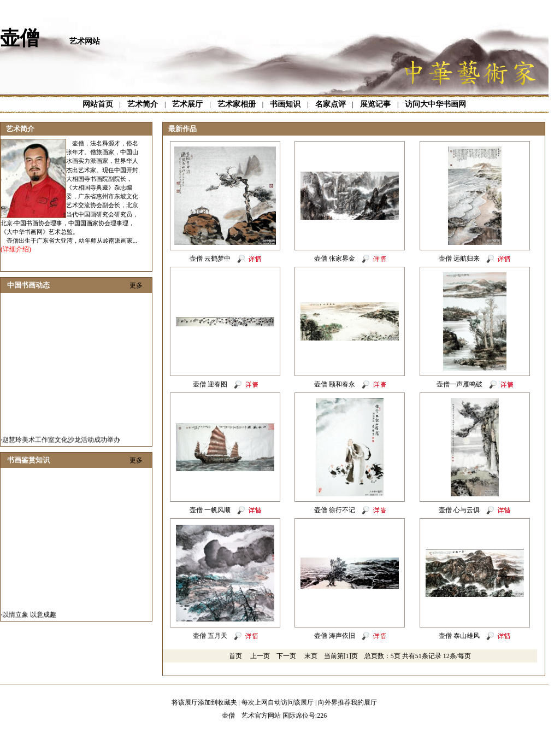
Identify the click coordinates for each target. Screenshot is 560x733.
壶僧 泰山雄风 (459, 636)
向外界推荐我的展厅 (347, 702)
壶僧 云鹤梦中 (210, 259)
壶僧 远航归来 (459, 259)
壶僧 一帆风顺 (210, 510)
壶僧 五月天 (210, 636)
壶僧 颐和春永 (335, 384)
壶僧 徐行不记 (335, 510)
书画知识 (285, 104)
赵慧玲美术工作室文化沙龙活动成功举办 (61, 443)
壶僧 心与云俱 (459, 510)
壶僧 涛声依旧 (335, 636)
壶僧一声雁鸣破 (459, 384)
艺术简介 (143, 104)
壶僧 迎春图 (210, 384)
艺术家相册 (237, 104)
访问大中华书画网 (435, 104)
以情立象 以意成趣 (29, 618)
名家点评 (331, 104)
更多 (136, 285)
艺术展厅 (187, 104)
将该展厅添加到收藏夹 (204, 702)
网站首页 (98, 104)
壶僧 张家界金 (335, 259)
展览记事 (375, 104)
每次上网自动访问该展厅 (278, 702)
